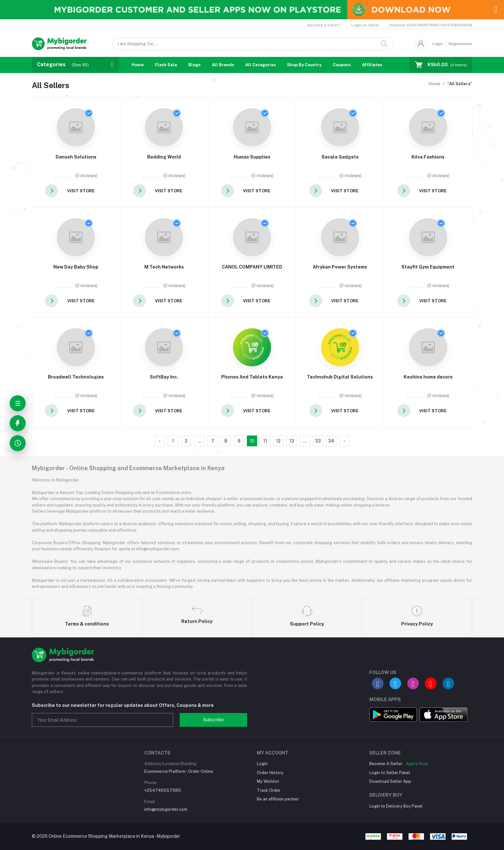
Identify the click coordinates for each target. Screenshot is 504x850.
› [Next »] (344, 441)
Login (438, 44)
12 (278, 441)
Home (138, 65)
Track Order (269, 790)
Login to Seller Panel (390, 773)
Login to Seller (365, 25)
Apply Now (417, 764)
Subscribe (213, 720)
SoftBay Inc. (164, 377)
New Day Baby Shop (76, 267)
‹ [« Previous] (160, 441)
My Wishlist (268, 781)
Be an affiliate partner (278, 799)
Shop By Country (304, 65)
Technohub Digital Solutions (340, 377)
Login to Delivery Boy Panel (396, 806)
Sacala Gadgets (340, 157)
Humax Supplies (252, 157)
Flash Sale (166, 65)
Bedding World (164, 157)
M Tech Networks (164, 267)
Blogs (194, 65)
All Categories (261, 65)
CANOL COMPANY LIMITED (252, 267)
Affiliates (372, 65)
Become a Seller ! (324, 25)
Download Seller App (390, 781)
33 (318, 441)
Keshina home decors (428, 377)
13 (292, 441)
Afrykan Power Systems (340, 267)
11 (265, 441)
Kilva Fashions (428, 157)
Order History (270, 773)
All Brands (223, 65)
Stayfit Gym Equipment (428, 267)
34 (331, 441)
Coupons (342, 65)
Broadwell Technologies (76, 377)
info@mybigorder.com (166, 809)
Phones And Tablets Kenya (252, 377)
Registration (460, 44)
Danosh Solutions (76, 157)
